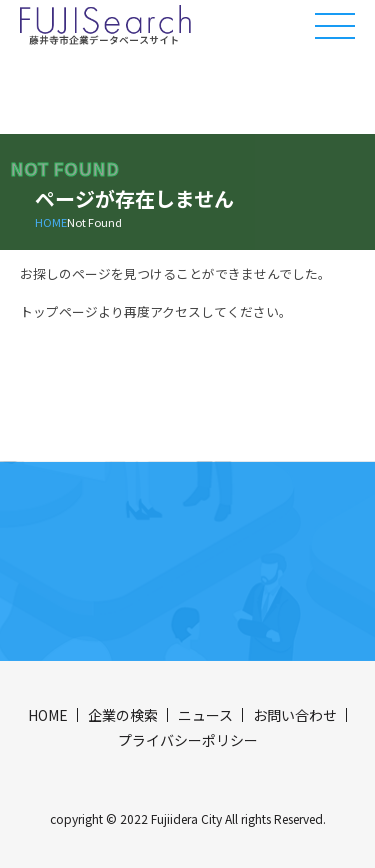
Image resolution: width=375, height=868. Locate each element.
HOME (51, 222)
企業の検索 (123, 715)
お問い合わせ (295, 715)
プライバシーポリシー (188, 740)
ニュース (205, 715)
